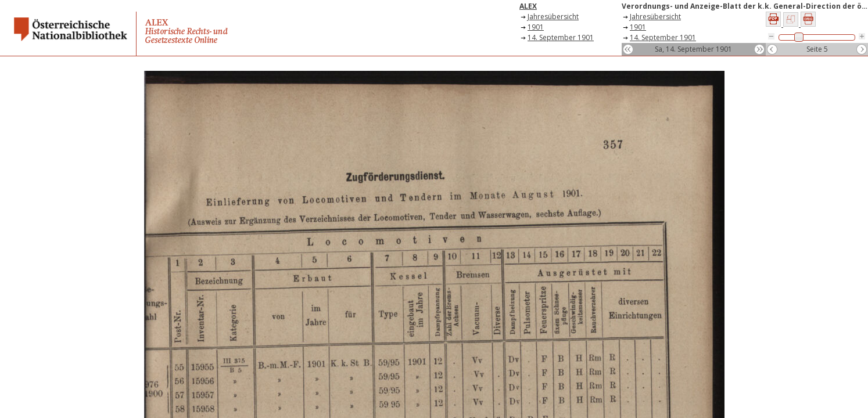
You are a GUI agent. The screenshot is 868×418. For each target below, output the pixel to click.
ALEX (528, 6)
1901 (536, 27)
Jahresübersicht (553, 17)
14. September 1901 (561, 37)
